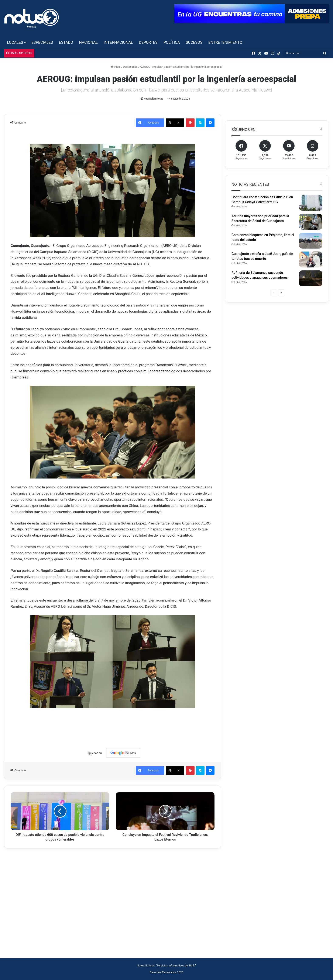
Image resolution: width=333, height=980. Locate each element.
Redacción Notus (154, 99)
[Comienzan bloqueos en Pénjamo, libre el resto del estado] (311, 241)
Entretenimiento (225, 42)
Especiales (42, 42)
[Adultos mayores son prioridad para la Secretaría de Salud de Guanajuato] (311, 222)
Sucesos (194, 42)
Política (172, 42)
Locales (15, 42)
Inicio (116, 67)
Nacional (88, 42)
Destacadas (130, 67)
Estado (66, 42)
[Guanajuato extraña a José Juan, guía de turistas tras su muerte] (311, 259)
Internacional (118, 42)
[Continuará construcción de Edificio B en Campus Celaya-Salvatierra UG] (311, 203)
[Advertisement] (113, 724)
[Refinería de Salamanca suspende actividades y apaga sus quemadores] (311, 278)
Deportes (148, 42)
